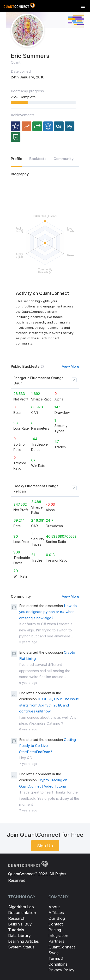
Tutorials (16, 930)
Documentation (22, 913)
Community (64, 159)
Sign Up (45, 846)
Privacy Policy (61, 970)
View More (71, 366)
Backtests (38, 159)
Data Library (19, 936)
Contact (56, 924)
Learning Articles (24, 941)
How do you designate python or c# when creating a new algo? (48, 612)
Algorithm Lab (21, 907)
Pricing (55, 930)
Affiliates (56, 913)
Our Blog (57, 918)
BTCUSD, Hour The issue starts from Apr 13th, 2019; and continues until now (49, 705)
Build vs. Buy (20, 924)
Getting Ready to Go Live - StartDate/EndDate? (48, 746)
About (54, 907)
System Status (21, 947)
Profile (16, 159)
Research (17, 918)
